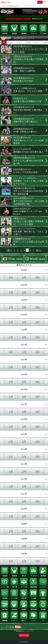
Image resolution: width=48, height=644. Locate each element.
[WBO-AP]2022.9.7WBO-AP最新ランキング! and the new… (27, 211)
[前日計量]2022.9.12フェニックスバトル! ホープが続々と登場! (28, 49)
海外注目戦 (34, 609)
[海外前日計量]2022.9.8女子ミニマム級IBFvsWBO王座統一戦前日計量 (28, 191)
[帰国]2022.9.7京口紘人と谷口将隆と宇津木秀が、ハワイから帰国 (28, 221)
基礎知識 (5, 620)
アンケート (14, 620)
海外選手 (24, 609)
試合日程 (5, 33)
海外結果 (14, 609)
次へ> (39, 250)
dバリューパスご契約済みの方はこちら (10, 6)
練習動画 (24, 33)
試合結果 (14, 33)
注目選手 (43, 598)
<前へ (9, 250)
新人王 (24, 575)
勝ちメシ (24, 620)
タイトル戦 (24, 586)
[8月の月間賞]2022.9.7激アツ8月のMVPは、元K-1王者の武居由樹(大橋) (29, 201)
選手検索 (43, 575)
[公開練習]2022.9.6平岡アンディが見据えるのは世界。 (29, 242)
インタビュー (43, 586)
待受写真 (24, 598)
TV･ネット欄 (5, 586)
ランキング (34, 33)
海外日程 (5, 609)
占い (43, 620)
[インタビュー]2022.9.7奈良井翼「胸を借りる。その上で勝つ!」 (29, 232)
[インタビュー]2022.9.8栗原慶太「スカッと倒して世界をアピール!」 (29, 181)
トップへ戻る (11, 627)
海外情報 (43, 609)
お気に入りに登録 (24, 636)
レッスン (34, 620)
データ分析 (43, 33)
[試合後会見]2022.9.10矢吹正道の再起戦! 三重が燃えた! (28, 110)
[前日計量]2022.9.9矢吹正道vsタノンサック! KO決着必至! (28, 140)
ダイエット (19, 43)
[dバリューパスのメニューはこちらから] (45, 2)
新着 (4, 43)
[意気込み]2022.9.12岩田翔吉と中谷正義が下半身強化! (28, 59)
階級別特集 (34, 586)
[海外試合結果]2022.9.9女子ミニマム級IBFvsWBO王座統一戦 (28, 161)
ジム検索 (34, 598)
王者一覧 (14, 586)
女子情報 (28, 43)
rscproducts (36, 43)
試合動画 (5, 598)
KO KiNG (11, 43)
